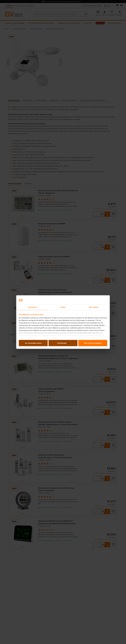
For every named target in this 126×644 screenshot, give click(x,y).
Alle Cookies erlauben (93, 343)
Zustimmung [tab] (32, 307)
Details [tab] (63, 307)
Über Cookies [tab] (94, 307)
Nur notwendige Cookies (33, 343)
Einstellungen (63, 343)
